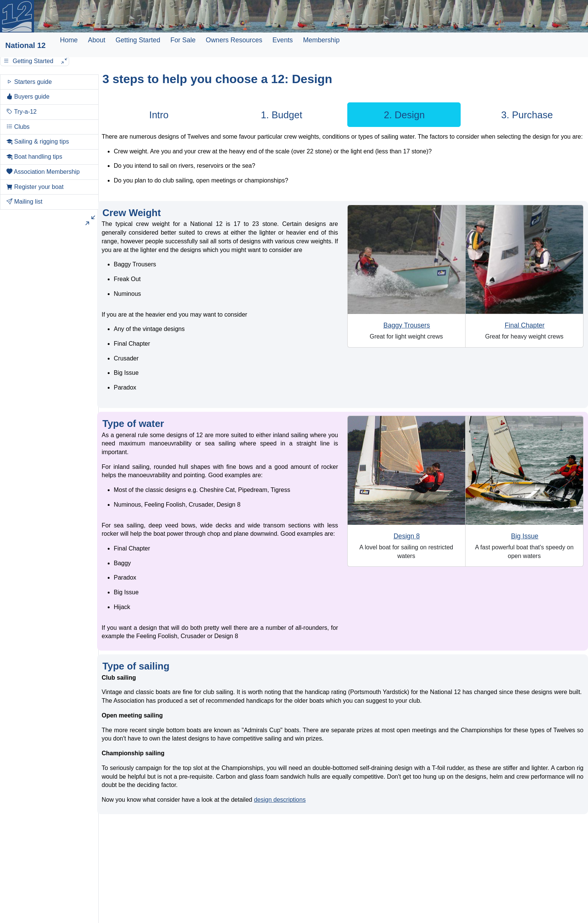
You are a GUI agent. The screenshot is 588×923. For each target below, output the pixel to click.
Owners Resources (234, 40)
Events (283, 40)
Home (69, 40)
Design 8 (406, 536)
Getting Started (138, 40)
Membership (321, 40)
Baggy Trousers (407, 325)
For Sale (183, 40)
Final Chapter (525, 325)
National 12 (26, 45)
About (97, 40)
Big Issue (525, 536)
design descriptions (280, 800)
